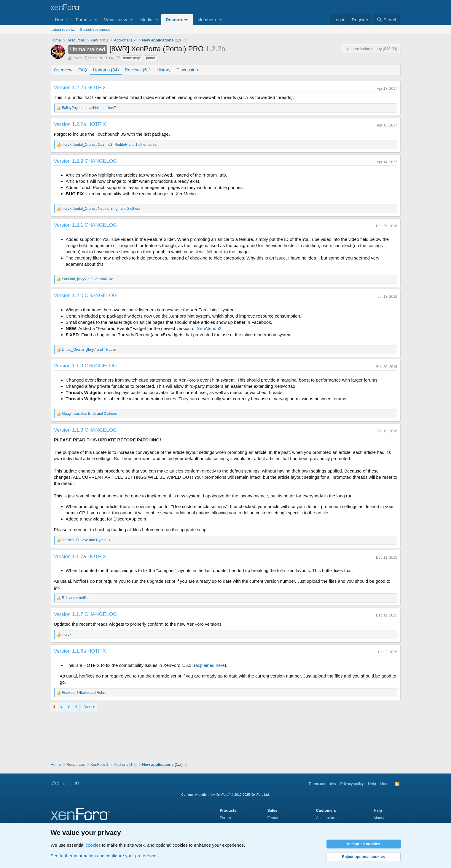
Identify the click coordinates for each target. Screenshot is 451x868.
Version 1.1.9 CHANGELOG (86, 366)
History (164, 70)
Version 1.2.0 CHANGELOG (86, 296)
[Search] (387, 20)
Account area (328, 818)
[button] (95, 20)
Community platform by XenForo (226, 795)
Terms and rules (322, 784)
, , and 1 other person (110, 145)
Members (207, 20)
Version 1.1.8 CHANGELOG (86, 430)
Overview (63, 70)
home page (132, 58)
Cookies (61, 784)
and (75, 598)
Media (146, 20)
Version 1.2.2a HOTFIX (80, 124)
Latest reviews (63, 29)
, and (89, 108)
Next (88, 706)
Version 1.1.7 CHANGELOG (86, 614)
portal (150, 58)
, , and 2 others (101, 209)
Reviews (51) (138, 70)
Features (275, 818)
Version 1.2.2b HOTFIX (80, 88)
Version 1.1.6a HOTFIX (80, 651)
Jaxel (77, 58)
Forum (225, 818)
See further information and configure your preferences (105, 856)
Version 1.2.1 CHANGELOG (86, 225)
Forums (83, 20)
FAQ (83, 70)
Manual (380, 818)
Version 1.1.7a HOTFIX (80, 556)
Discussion (187, 70)
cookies (93, 845)
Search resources (95, 29)
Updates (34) (106, 70)
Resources (177, 20)
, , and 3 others (89, 414)
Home (61, 20)
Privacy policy (352, 784)
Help (372, 784)
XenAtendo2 (209, 328)
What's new (115, 20)
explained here (210, 665)
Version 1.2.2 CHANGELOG (86, 161)
